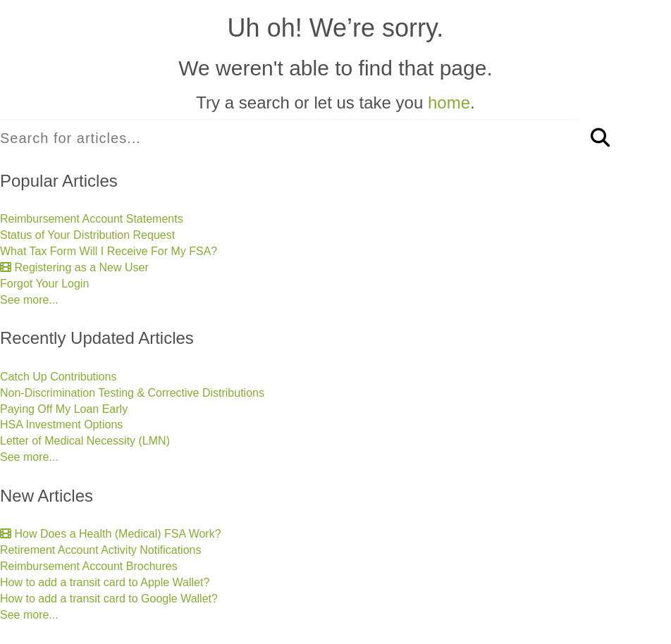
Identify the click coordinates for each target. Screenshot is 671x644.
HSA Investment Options (61, 425)
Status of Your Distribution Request (87, 235)
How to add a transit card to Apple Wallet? (105, 582)
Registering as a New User (74, 267)
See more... (29, 300)
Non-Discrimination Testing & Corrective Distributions (132, 393)
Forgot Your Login (44, 284)
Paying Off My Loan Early (64, 409)
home (449, 103)
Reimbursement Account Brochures (89, 566)
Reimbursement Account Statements (92, 219)
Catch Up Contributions (58, 377)
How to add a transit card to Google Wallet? (109, 599)
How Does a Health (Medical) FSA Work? (111, 534)
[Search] (600, 138)
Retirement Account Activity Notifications (100, 550)
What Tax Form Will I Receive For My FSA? (109, 251)
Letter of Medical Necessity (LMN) (85, 441)
